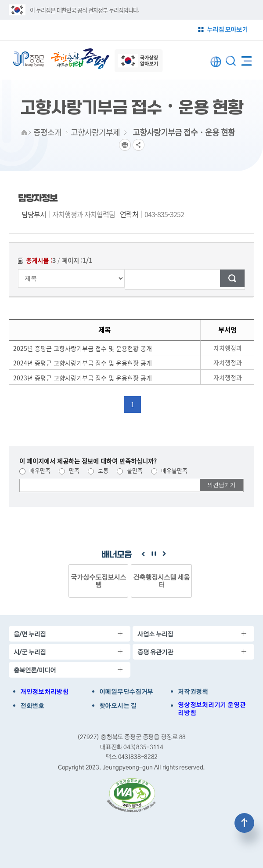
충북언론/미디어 (35, 670)
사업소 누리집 (155, 634)
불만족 (130, 470)
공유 (139, 145)
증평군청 (29, 59)
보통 (98, 470)
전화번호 (32, 706)
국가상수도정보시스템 (98, 581)
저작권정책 (193, 692)
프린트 (125, 145)
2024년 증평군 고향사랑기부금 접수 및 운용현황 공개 (83, 363)
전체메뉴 (247, 59)
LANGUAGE (216, 62)
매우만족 (35, 470)
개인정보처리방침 (44, 692)
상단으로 (244, 823)
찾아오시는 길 (118, 706)
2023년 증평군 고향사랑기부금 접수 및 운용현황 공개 (83, 378)
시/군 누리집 (30, 652)
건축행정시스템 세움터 (161, 581)
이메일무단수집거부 (126, 692)
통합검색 (231, 61)
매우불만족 (169, 470)
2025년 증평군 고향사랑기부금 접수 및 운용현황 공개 (83, 348)
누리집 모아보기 (227, 29)
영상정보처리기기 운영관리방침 (212, 709)
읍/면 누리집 (30, 634)
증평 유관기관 (155, 652)
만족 (69, 470)
